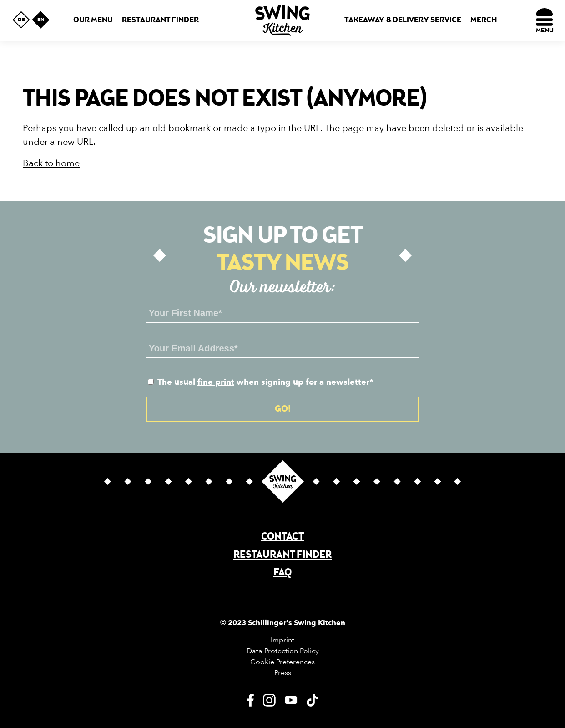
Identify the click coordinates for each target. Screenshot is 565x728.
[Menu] (545, 20)
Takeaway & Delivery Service (403, 20)
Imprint (282, 640)
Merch (484, 20)
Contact (282, 537)
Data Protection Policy (283, 651)
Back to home (51, 163)
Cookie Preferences (282, 662)
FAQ (282, 573)
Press (283, 673)
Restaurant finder (160, 20)
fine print (216, 382)
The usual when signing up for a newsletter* (261, 382)
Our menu (93, 20)
